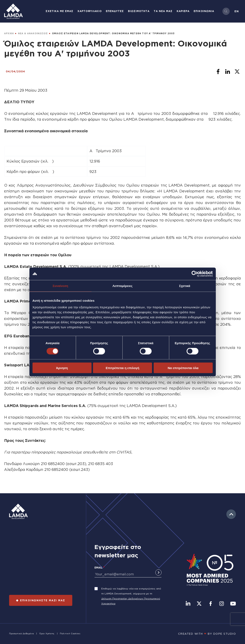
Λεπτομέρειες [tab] (122, 286)
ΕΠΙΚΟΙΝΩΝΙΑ (204, 11)
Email (98, 568)
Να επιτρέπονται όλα (183, 368)
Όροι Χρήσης (47, 634)
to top (231, 514)
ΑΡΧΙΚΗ (9, 33)
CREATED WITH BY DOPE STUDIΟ (207, 634)
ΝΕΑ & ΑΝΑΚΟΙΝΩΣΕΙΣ (33, 33)
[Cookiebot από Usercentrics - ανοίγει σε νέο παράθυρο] (195, 274)
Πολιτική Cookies (70, 634)
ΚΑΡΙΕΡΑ (183, 11)
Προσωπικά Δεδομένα (22, 634)
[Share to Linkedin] (228, 72)
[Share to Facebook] (218, 72)
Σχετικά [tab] (185, 286)
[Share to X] (237, 72)
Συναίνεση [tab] (60, 286)
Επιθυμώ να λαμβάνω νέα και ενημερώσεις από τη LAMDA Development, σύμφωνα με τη (131, 591)
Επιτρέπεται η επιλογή (123, 368)
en (237, 11)
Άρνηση (62, 368)
